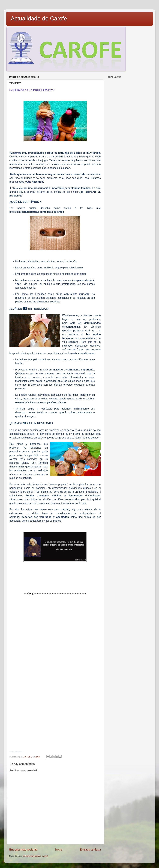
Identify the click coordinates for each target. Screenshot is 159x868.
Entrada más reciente (24, 850)
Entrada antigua (90, 850)
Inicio (59, 850)
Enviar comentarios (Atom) (35, 856)
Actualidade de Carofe (39, 18)
